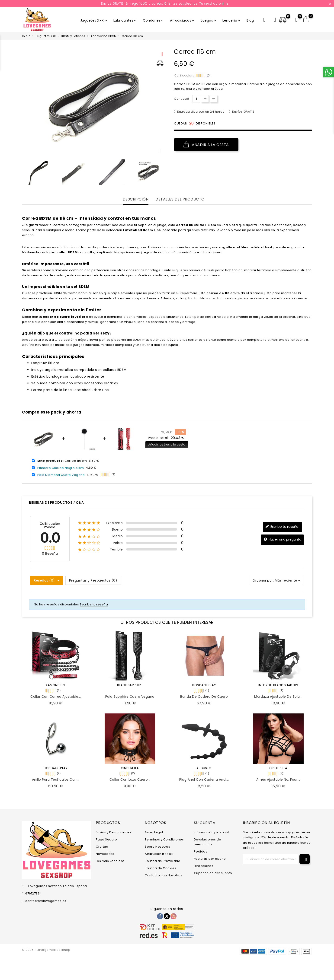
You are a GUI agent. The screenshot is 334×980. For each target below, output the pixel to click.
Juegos (209, 20)
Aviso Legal (154, 832)
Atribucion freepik (159, 854)
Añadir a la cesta (206, 145)
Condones (154, 20)
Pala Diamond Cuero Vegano (61, 475)
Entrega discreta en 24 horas (201, 112)
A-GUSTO (204, 768)
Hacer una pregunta (282, 539)
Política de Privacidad (162, 861)
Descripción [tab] (136, 199)
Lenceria (232, 20)
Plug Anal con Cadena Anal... (204, 780)
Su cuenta (205, 823)
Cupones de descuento (213, 873)
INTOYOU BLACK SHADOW (278, 685)
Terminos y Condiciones (164, 839)
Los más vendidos (110, 861)
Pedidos (201, 851)
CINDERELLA (130, 768)
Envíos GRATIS (243, 112)
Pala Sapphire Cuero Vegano (130, 697)
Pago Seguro (106, 839)
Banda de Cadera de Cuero (204, 697)
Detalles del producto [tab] (180, 199)
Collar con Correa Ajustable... (56, 697)
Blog (250, 20)
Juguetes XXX (94, 20)
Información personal (211, 832)
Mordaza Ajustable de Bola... (278, 697)
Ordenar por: (263, 581)
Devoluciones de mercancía (208, 842)
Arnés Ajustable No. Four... (278, 780)
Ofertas (102, 847)
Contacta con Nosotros (164, 875)
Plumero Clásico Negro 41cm (61, 468)
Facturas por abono (210, 859)
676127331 (33, 893)
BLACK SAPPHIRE (130, 685)
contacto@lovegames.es (46, 901)
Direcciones (204, 866)
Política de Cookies (161, 868)
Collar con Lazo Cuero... (130, 780)
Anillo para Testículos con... (56, 780)
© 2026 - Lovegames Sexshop (46, 950)
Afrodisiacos (182, 20)
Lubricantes (125, 20)
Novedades (105, 854)
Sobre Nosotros (157, 847)
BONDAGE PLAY (204, 685)
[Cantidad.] (196, 99)
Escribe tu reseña (282, 527)
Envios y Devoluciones (114, 832)
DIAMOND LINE (56, 685)
